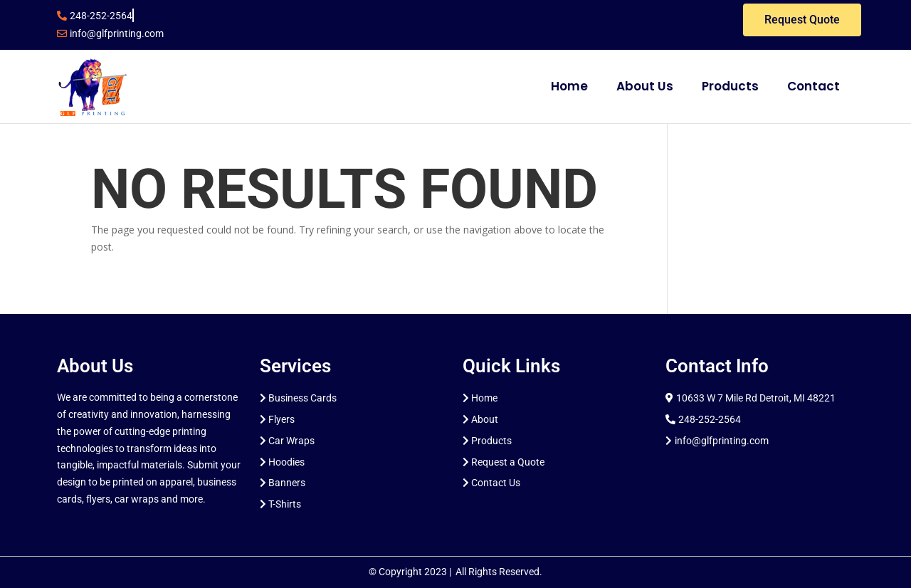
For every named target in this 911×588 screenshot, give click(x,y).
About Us (645, 86)
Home (569, 86)
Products (730, 86)
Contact (813, 86)
